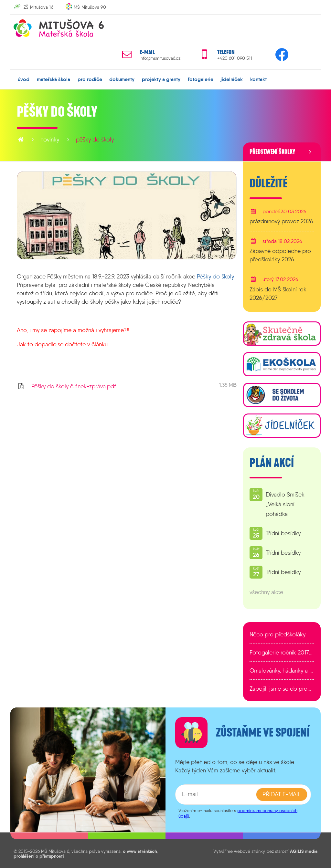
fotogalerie (201, 79)
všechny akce (266, 592)
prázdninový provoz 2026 (281, 221)
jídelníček (232, 79)
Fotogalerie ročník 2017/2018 (282, 653)
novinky (50, 140)
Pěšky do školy (95, 140)
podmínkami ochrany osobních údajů (238, 813)
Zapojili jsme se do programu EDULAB (282, 689)
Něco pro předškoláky (278, 634)
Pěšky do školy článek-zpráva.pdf (74, 386)
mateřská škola (53, 79)
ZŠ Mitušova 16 (38, 7)
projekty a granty (161, 79)
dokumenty (122, 79)
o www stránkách (140, 851)
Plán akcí (272, 463)
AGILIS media (304, 851)
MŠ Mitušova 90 (90, 7)
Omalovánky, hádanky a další (282, 671)
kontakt (258, 79)
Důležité (268, 183)
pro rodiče (90, 79)
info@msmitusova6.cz (160, 58)
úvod (24, 79)
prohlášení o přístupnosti (39, 856)
